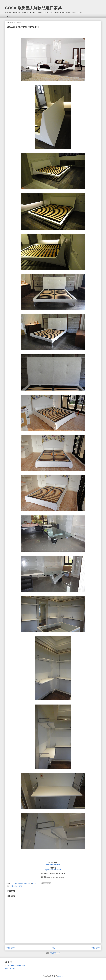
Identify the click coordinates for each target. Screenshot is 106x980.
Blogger (60, 976)
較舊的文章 (96, 948)
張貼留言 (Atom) (55, 953)
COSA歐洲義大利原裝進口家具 (16, 966)
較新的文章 (11, 948)
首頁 (9, 16)
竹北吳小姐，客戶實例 (17, 886)
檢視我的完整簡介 (10, 968)
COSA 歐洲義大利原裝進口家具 (33, 8)
